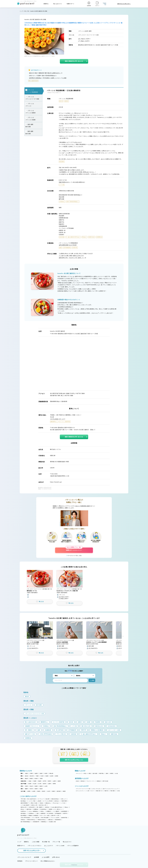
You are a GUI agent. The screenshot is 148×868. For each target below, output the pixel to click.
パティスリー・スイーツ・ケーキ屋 (83, 789)
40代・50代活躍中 (45, 818)
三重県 (41, 779)
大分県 (48, 791)
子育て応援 (23, 799)
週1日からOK (34, 805)
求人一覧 (27, 11)
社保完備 (47, 807)
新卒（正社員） (106, 781)
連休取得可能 (64, 818)
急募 (38, 813)
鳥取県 (41, 786)
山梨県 (49, 784)
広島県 (26, 786)
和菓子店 (106, 791)
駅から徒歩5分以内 (32, 799)
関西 (22, 773)
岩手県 (45, 781)
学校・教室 (113, 791)
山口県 (46, 786)
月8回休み (23, 820)
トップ (21, 11)
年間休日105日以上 (31, 820)
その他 (116, 773)
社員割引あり (24, 811)
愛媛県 (26, 789)
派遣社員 (99, 781)
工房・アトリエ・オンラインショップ (110, 789)
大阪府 (26, 773)
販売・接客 (95, 773)
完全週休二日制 (52, 822)
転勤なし (43, 811)
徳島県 (36, 789)
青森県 (40, 781)
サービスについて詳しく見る (75, 556)
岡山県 (31, 786)
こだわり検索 (36, 842)
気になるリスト (58, 4)
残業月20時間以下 (25, 803)
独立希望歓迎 (24, 816)
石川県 (40, 784)
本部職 (111, 773)
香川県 (31, 789)
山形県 (54, 781)
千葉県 (37, 776)
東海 (22, 779)
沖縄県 (64, 791)
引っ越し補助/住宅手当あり (57, 807)
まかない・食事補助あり (34, 811)
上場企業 (39, 801)
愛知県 (26, 779)
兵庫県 (31, 773)
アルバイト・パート (91, 781)
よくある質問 (46, 857)
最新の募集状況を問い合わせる (74, 61)
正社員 (77, 781)
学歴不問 (65, 813)
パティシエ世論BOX (73, 846)
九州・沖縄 (23, 791)
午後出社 (41, 803)
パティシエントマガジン (35, 846)
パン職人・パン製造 (87, 773)
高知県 (41, 789)
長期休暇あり (44, 822)
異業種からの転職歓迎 (33, 816)
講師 (107, 773)
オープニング (41, 799)
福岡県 (29, 791)
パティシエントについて (24, 857)
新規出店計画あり (55, 799)
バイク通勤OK (56, 811)
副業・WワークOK (55, 816)
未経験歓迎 (43, 813)
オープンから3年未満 (48, 801)
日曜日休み (50, 820)
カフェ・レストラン (80, 791)
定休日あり (57, 801)
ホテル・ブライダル (96, 789)
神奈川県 (32, 776)
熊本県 (44, 791)
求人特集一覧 (46, 842)
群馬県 (57, 776)
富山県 (35, 784)
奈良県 (46, 773)
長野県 (54, 784)
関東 (22, 776)
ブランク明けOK (36, 818)
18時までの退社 (34, 803)
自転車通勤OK (64, 811)
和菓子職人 (102, 773)
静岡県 (31, 779)
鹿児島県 (59, 791)
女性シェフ (64, 799)
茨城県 (47, 776)
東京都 (26, 776)
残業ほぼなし (48, 803)
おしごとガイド (49, 846)
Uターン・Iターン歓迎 (45, 816)
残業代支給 (29, 809)
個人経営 (48, 799)
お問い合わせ (56, 857)
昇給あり (66, 807)
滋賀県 (36, 773)
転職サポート (71, 4)
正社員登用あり (44, 809)
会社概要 (36, 857)
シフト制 (63, 803)
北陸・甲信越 (23, 784)
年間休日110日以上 (42, 820)
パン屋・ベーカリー (90, 791)
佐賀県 (34, 791)
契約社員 (83, 781)
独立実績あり (24, 801)
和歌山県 (51, 773)
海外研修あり (24, 813)
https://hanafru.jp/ (56, 482)
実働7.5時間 (64, 801)
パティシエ (78, 773)
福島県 (59, 781)
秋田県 (49, 781)
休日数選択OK (36, 822)
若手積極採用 (58, 813)
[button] (40, 584)
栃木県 (52, 776)
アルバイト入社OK (55, 818)
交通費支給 (36, 809)
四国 (22, 789)
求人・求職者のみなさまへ (48, 861)
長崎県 (39, 791)
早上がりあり (56, 803)
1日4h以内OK (32, 807)
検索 (92, 680)
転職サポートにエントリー (74, 549)
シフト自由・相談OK (25, 805)
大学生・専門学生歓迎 (25, 818)
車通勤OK (49, 811)
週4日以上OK (24, 807)
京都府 (41, 773)
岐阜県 (36, 779)
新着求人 (46, 4)
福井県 (45, 784)
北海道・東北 (23, 781)
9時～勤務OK (40, 807)
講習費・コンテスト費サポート (56, 809)
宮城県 (35, 781)
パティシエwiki (60, 846)
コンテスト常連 (32, 801)
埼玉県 (42, 776)
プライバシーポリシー (31, 861)
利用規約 (20, 861)
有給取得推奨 (58, 820)
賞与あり (23, 809)
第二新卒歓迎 (50, 813)
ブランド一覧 (56, 842)
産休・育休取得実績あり (26, 822)
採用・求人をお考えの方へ (31, 851)
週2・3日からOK (43, 805)
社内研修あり (31, 813)
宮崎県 (53, 791)
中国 (22, 786)
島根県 (36, 786)
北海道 (30, 781)
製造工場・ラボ (99, 791)
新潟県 (30, 784)
